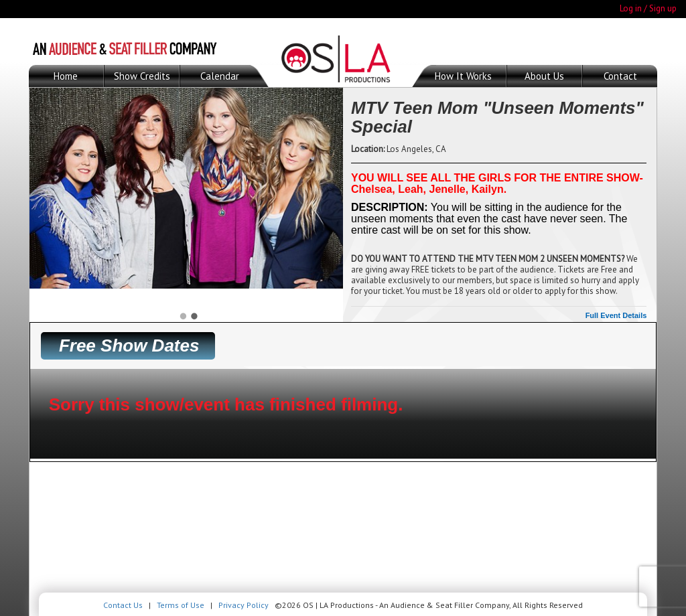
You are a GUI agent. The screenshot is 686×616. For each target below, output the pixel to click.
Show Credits (142, 76)
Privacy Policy (244, 605)
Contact (620, 76)
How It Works (463, 76)
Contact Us (123, 605)
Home (66, 76)
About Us (544, 76)
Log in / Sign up (648, 8)
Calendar (220, 76)
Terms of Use (181, 605)
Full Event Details (616, 315)
